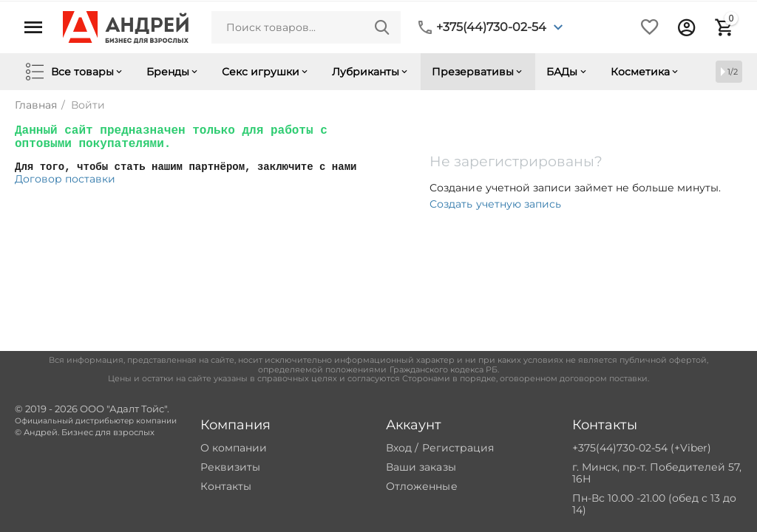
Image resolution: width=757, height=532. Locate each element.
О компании (234, 448)
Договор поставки (65, 179)
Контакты (226, 486)
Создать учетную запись (495, 204)
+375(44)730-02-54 (491, 27)
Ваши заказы (421, 467)
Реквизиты (230, 467)
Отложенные (421, 486)
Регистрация (458, 448)
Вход (399, 448)
